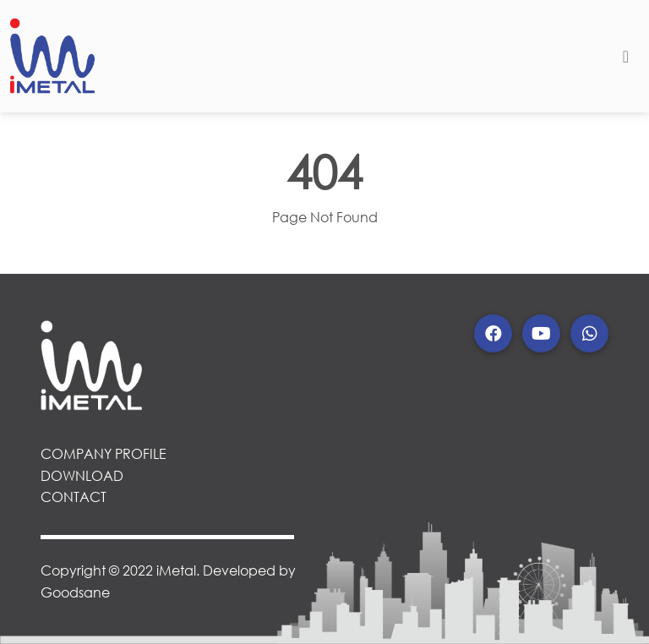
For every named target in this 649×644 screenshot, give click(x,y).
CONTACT (74, 497)
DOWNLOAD (82, 475)
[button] (493, 333)
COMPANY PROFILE (104, 453)
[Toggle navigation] (626, 57)
